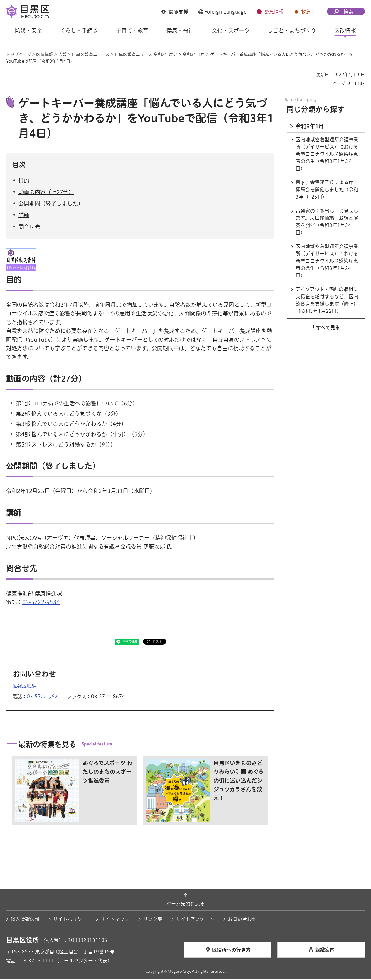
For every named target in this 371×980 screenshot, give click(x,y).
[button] (175, 12)
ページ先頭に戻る (185, 905)
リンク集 (153, 920)
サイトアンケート (195, 920)
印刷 (309, 75)
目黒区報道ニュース (91, 54)
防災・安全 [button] (29, 30)
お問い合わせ (242, 920)
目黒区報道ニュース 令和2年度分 (146, 54)
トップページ (19, 54)
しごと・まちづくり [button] (292, 30)
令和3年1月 (194, 54)
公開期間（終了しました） (51, 204)
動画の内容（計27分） (46, 193)
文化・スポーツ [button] (231, 30)
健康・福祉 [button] (180, 30)
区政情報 (45, 54)
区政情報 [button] (345, 30)
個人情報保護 (25, 920)
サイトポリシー (70, 920)
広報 (62, 54)
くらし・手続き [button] (79, 30)
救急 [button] (306, 12)
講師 (24, 216)
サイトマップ (115, 920)
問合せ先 (29, 227)
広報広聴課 (24, 687)
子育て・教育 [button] (132, 30)
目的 (24, 181)
